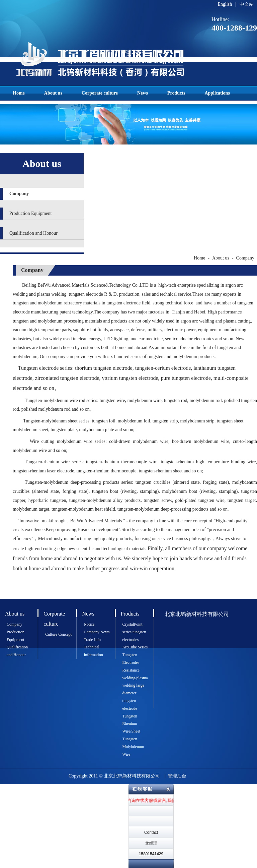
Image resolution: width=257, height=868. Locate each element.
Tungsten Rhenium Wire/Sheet (132, 724)
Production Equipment (30, 213)
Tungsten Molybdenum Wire (133, 747)
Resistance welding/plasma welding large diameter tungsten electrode (135, 689)
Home (19, 93)
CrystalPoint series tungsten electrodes (134, 632)
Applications (217, 93)
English (225, 4)
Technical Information (93, 651)
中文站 (247, 4)
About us (53, 93)
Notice (89, 624)
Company (19, 194)
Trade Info (92, 640)
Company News (97, 632)
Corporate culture (100, 93)
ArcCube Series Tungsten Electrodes (135, 655)
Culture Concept (58, 634)
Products (176, 93)
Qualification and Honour (33, 233)
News (143, 93)
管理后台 (177, 776)
